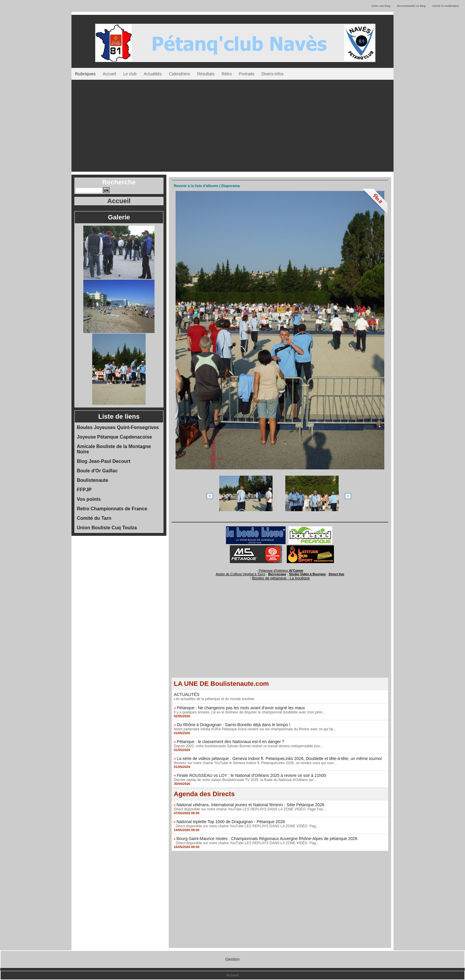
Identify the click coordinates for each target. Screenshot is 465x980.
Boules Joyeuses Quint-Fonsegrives (118, 427)
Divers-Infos (273, 74)
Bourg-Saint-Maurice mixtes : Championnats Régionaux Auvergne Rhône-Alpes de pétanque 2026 (267, 839)
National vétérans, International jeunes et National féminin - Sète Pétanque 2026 (250, 805)
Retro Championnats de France (112, 509)
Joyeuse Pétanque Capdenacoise (114, 437)
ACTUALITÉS (187, 694)
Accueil (109, 74)
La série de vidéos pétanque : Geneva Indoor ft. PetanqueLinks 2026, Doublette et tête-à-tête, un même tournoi (279, 758)
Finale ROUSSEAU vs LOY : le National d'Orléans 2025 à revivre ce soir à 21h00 (251, 775)
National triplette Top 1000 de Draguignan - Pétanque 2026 (231, 822)
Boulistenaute (93, 480)
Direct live (336, 574)
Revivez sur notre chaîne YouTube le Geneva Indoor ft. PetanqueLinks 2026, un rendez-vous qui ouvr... (255, 763)
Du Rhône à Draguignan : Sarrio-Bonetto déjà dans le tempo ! (234, 725)
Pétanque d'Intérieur (281, 571)
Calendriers (179, 74)
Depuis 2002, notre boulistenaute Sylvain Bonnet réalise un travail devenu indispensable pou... (248, 746)
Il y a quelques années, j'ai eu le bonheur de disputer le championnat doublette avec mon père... (250, 712)
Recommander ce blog (411, 6)
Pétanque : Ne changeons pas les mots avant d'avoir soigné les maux (241, 708)
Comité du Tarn (94, 518)
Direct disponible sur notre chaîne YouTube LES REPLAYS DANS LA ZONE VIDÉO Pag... (246, 826)
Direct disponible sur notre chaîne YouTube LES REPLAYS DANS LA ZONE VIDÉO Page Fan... (250, 809)
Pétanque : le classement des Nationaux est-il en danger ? (231, 742)
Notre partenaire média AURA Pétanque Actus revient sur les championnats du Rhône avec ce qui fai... (255, 729)
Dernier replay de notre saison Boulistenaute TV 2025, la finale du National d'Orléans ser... (245, 780)
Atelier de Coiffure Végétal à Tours (240, 574)
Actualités (153, 74)
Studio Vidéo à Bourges (308, 574)
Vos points (89, 499)
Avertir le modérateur (446, 6)
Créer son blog (381, 6)
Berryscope (277, 574)
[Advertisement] (232, 124)
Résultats (206, 74)
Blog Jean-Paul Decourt (103, 461)
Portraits (246, 74)
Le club (130, 74)
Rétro (227, 74)
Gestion (232, 959)
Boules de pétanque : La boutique (281, 578)
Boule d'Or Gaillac (97, 471)
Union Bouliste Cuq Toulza (107, 528)
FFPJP (84, 490)
